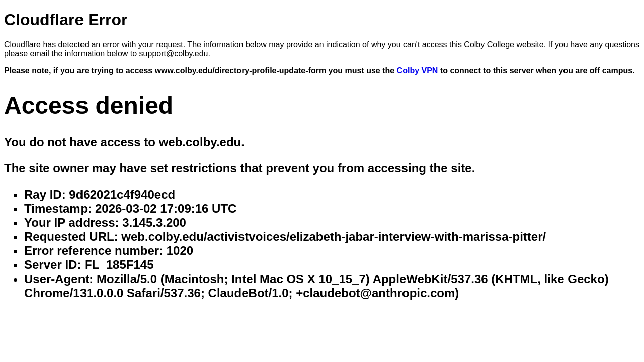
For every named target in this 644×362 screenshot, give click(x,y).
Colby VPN (418, 71)
